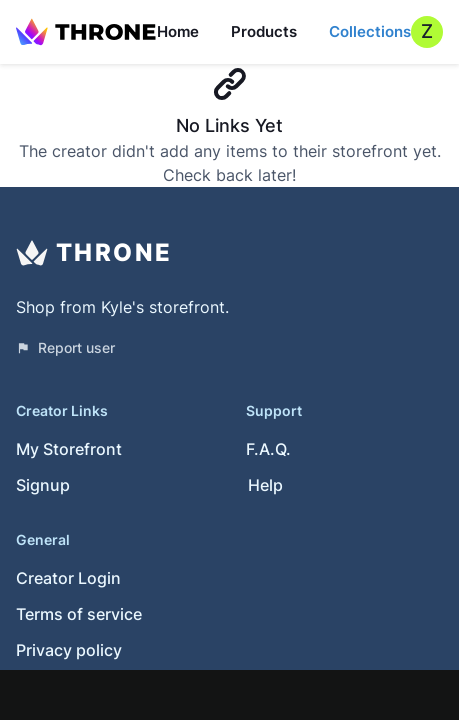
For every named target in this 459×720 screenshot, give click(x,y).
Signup (43, 485)
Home (178, 31)
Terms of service (79, 614)
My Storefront (69, 449)
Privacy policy (69, 650)
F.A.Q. (268, 449)
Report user (65, 347)
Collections (370, 31)
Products (264, 31)
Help (265, 485)
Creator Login (68, 578)
